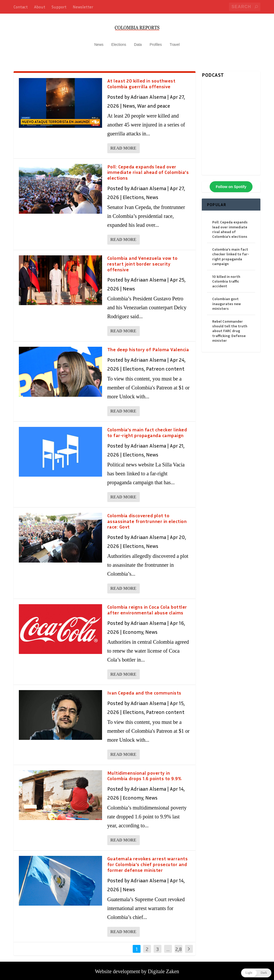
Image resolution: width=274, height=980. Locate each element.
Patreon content (165, 366)
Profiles (156, 42)
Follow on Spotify (231, 184)
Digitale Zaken (163, 969)
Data (138, 42)
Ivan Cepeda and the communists (144, 690)
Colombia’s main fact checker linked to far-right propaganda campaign (147, 430)
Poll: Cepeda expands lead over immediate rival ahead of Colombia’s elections (148, 170)
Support (59, 7)
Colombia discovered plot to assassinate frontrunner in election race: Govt (147, 519)
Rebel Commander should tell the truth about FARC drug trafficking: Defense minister (230, 328)
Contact (21, 7)
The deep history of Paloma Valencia (148, 347)
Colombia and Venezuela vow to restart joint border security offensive (142, 261)
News (99, 42)
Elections (119, 42)
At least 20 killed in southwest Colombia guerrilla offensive (141, 81)
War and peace (154, 103)
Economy (133, 629)
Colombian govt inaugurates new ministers (227, 301)
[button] (256, 973)
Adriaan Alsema (148, 94)
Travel (175, 42)
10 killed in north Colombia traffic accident (226, 279)
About (40, 7)
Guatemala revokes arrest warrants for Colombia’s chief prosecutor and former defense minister (148, 862)
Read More (123, 145)
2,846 (179, 950)
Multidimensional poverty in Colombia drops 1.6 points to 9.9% (145, 773)
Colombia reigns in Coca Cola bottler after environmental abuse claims (147, 607)
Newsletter (83, 7)
